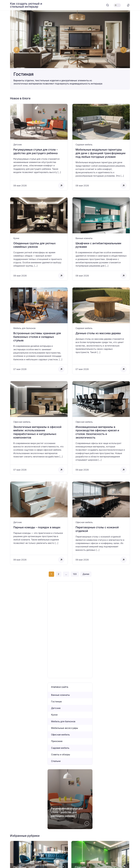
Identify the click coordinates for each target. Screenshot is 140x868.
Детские (18, 144)
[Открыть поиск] (108, 5)
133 (75, 574)
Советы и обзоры (61, 754)
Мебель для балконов (24, 328)
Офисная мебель (22, 422)
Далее (86, 574)
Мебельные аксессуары (65, 728)
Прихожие (57, 741)
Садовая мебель (84, 144)
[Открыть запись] (39, 147)
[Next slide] (124, 50)
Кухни (16, 238)
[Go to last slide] (17, 50)
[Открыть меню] (128, 5)
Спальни (56, 761)
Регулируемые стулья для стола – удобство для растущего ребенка (67, 812)
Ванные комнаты (84, 238)
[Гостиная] (70, 50)
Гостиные (56, 702)
